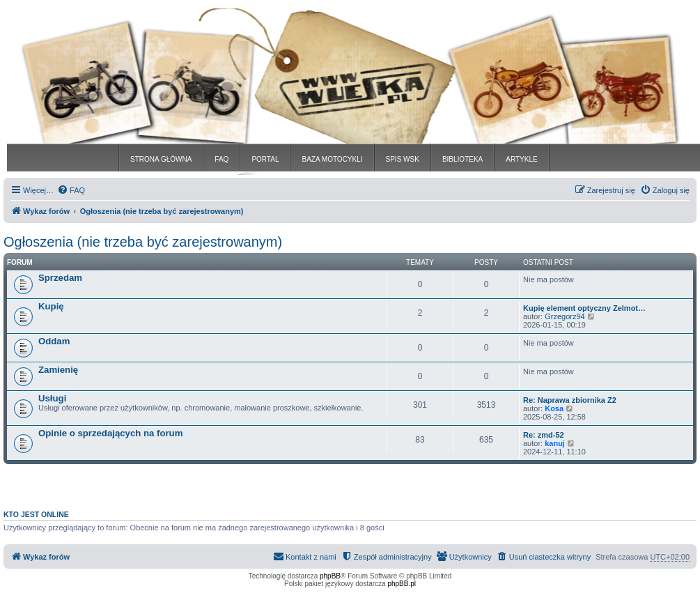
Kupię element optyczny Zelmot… (584, 308)
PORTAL (265, 159)
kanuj (555, 443)
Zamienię (58, 370)
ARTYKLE (521, 159)
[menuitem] (71, 190)
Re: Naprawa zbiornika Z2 (570, 400)
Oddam (54, 341)
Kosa (554, 408)
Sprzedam (60, 278)
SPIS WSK (403, 159)
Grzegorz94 (565, 316)
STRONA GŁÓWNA (161, 159)
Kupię (51, 306)
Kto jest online (36, 514)
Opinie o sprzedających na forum (110, 433)
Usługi (52, 398)
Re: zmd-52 (544, 435)
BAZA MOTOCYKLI (332, 159)
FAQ (221, 159)
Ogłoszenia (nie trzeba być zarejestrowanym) (143, 242)
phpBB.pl (402, 584)
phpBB (330, 576)
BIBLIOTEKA (462, 159)
